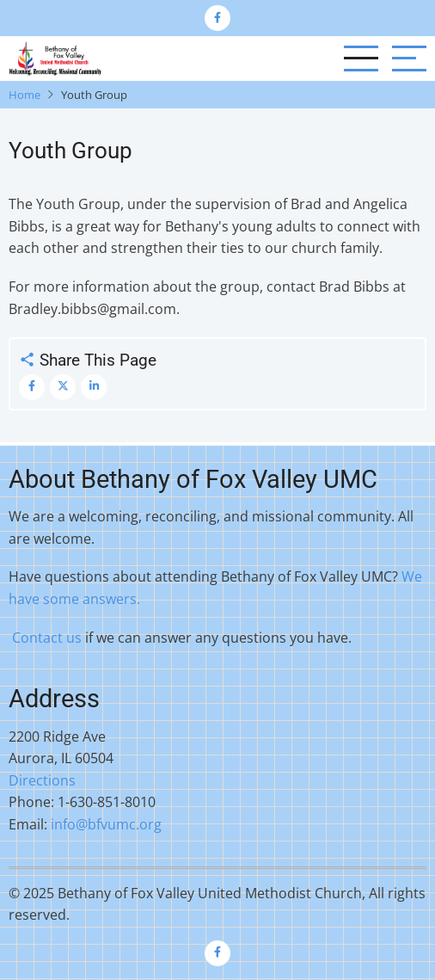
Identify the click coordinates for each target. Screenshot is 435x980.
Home (25, 95)
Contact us (47, 638)
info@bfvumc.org (106, 824)
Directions (42, 780)
